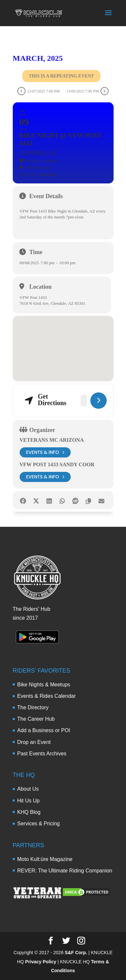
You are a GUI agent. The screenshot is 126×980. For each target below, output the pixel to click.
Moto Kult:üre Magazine (45, 859)
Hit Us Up (28, 801)
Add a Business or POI (44, 730)
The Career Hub (36, 719)
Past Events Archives (42, 754)
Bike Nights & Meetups (44, 685)
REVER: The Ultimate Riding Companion (65, 871)
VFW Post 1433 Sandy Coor (57, 464)
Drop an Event (34, 742)
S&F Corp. (76, 953)
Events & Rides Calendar (47, 696)
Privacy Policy (41, 962)
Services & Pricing (39, 824)
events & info (45, 452)
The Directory (33, 707)
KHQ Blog (29, 812)
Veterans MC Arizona (52, 440)
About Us (28, 789)
